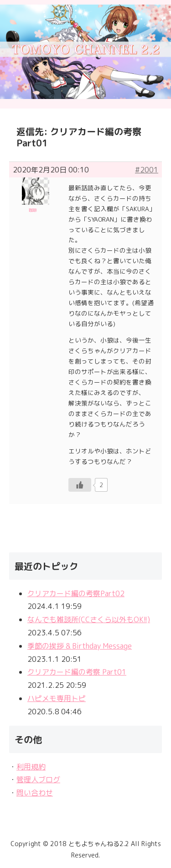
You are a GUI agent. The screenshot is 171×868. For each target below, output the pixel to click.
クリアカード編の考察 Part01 (77, 672)
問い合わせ (35, 793)
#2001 (147, 170)
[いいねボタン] (80, 485)
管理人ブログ (38, 780)
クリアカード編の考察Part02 (76, 593)
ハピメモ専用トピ (57, 698)
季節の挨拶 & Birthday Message (80, 646)
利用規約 (31, 767)
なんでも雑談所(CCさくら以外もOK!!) (89, 619)
